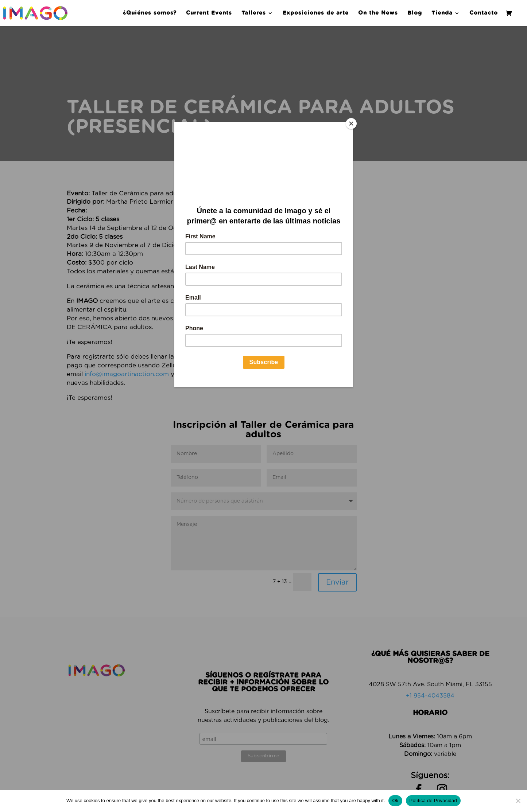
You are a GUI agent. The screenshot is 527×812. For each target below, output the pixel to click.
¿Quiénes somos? (150, 13)
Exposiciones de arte (316, 13)
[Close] (351, 124)
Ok (395, 801)
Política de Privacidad (433, 801)
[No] (518, 801)
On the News (378, 13)
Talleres (254, 13)
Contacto (484, 13)
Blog (415, 13)
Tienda (442, 13)
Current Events (209, 13)
